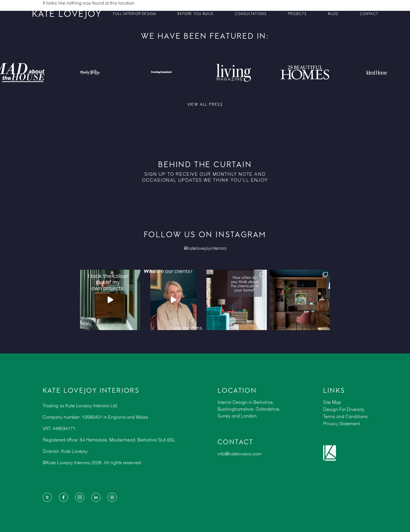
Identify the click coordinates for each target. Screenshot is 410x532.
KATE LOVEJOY (67, 14)
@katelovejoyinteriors (205, 249)
